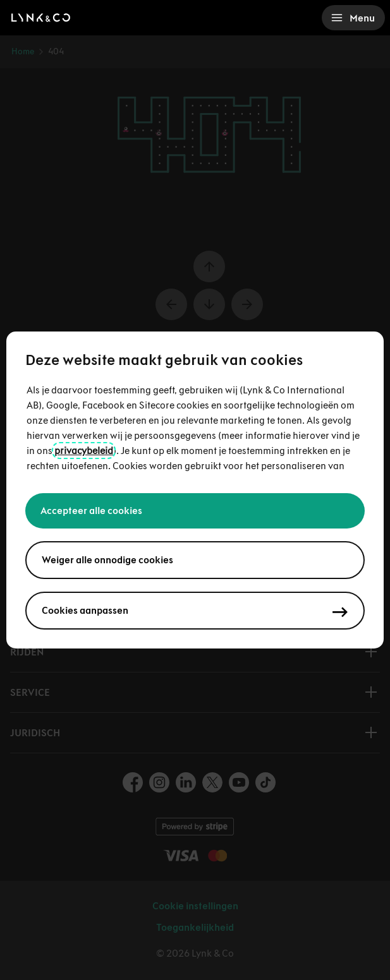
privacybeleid (84, 451)
